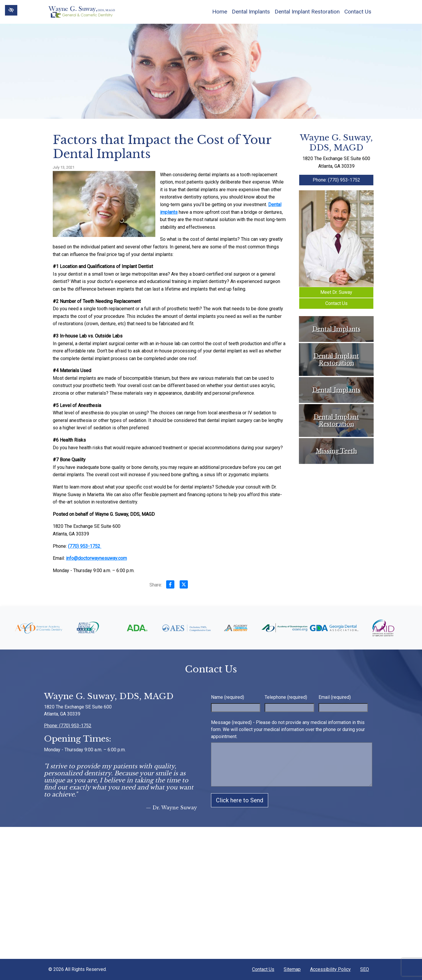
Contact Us (358, 12)
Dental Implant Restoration (307, 12)
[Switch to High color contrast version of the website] (11, 10)
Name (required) (228, 697)
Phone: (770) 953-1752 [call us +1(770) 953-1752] (336, 180)
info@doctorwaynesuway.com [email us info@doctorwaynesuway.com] (96, 558)
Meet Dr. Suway (336, 292)
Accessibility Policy (330, 969)
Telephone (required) (286, 697)
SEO (365, 969)
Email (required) (335, 697)
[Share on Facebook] (170, 586)
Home (220, 12)
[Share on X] (184, 586)
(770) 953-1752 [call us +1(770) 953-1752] (85, 546)
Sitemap (292, 969)
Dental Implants (251, 12)
